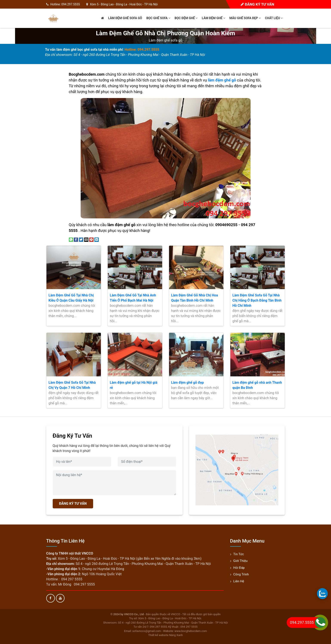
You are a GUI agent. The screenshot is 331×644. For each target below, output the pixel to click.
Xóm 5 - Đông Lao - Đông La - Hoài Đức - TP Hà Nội (124, 4)
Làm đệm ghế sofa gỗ (125, 18)
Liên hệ (239, 581)
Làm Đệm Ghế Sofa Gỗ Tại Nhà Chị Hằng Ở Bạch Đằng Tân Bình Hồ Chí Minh (257, 300)
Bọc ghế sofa (158, 18)
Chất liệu (274, 18)
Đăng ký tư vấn (257, 4)
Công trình (241, 574)
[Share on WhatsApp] (71, 239)
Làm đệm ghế (213, 18)
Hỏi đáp (239, 568)
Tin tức (239, 554)
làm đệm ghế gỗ (222, 80)
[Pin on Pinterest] (91, 239)
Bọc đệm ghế (186, 18)
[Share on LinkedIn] (97, 239)
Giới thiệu (241, 561)
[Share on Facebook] (76, 239)
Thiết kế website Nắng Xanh (165, 635)
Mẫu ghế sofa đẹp (245, 18)
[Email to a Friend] (86, 239)
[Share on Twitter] (81, 239)
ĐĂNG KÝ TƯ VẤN (73, 504)
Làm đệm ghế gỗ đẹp (188, 383)
